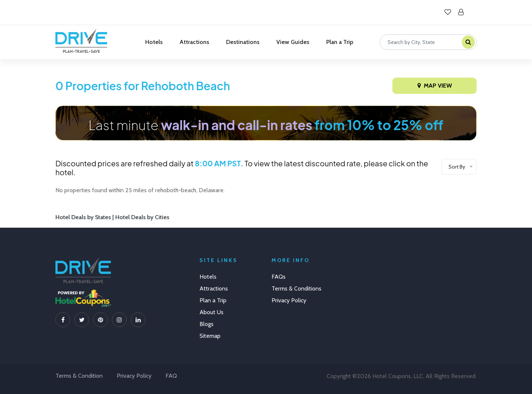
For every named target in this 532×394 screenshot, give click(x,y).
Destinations (243, 42)
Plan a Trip (340, 42)
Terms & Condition (79, 376)
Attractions (194, 42)
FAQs (279, 277)
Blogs (207, 324)
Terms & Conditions (296, 288)
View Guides (293, 42)
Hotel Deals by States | (85, 217)
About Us (212, 312)
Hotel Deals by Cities (142, 217)
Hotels (154, 42)
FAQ (171, 376)
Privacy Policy (289, 300)
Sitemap (210, 336)
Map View (435, 86)
